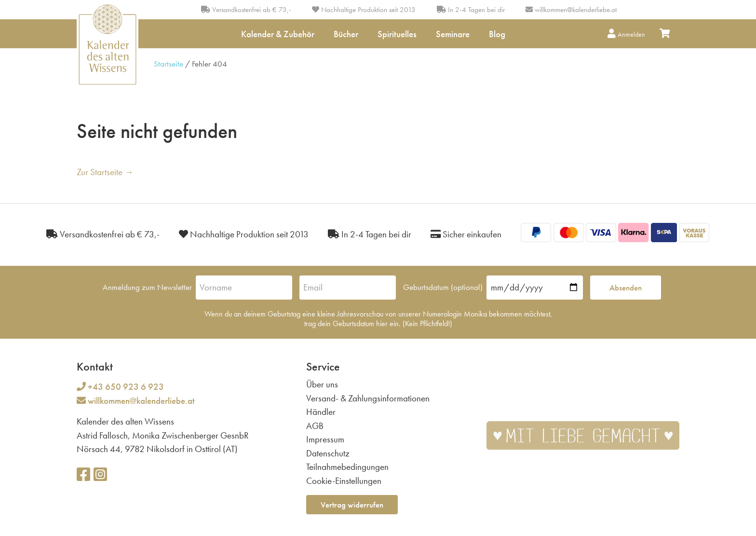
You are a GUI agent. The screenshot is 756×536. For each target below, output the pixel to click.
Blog (497, 34)
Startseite (169, 64)
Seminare (453, 34)
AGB (315, 426)
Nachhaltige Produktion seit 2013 (364, 10)
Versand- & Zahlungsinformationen (368, 398)
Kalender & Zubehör (278, 34)
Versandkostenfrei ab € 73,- (246, 10)
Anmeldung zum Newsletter (147, 287)
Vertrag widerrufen (352, 505)
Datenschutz (328, 453)
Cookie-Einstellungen (344, 481)
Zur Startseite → (105, 172)
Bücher (346, 34)
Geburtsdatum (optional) (443, 287)
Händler (321, 412)
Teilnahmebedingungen (347, 467)
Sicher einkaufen (466, 234)
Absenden (626, 288)
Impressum (325, 439)
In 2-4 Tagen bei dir (471, 10)
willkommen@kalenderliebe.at (576, 10)
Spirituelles (397, 34)
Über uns (322, 384)
